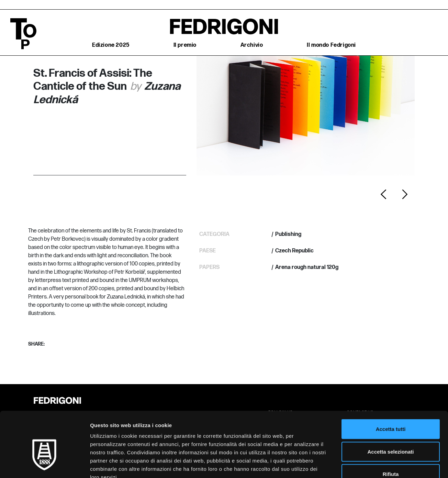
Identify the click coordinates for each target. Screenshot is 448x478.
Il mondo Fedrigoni (331, 45)
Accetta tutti (391, 388)
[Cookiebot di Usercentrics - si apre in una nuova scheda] (44, 465)
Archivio (252, 45)
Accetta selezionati (390, 410)
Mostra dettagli (361, 464)
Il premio (185, 45)
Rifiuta (391, 433)
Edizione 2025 (111, 45)
